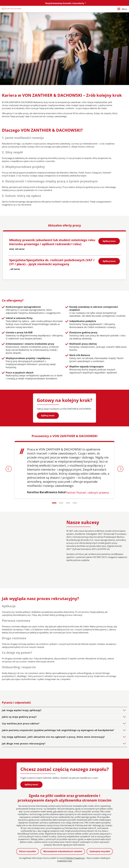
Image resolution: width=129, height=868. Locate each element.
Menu (122, 9)
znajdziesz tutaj (65, 861)
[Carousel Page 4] (75, 503)
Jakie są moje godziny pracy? (19, 700)
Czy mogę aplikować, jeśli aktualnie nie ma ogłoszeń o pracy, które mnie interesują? (53, 720)
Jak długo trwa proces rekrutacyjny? (24, 727)
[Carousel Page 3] (68, 503)
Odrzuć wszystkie (27, 851)
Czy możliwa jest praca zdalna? (21, 706)
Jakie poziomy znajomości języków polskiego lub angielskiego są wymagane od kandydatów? (58, 713)
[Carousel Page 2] (61, 503)
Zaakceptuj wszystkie (100, 851)
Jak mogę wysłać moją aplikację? (22, 693)
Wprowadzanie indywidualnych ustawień (63, 851)
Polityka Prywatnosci (75, 858)
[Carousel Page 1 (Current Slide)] (54, 503)
